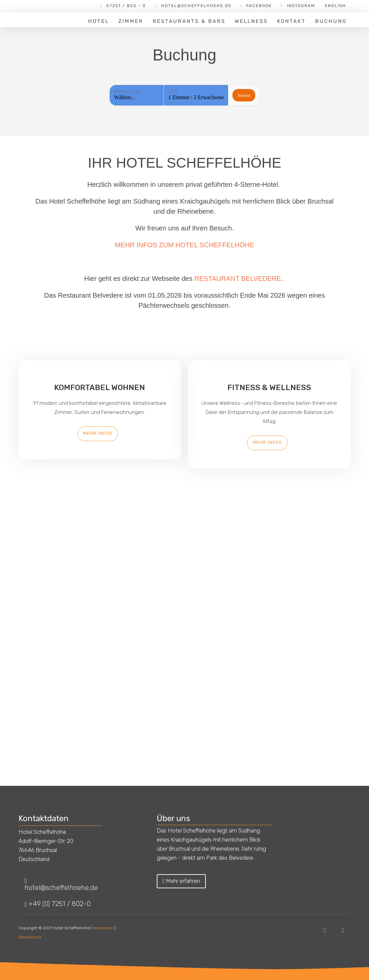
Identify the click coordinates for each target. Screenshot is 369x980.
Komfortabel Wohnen (100, 387)
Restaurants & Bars (189, 21)
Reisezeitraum (127, 92)
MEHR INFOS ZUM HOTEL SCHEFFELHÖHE (185, 245)
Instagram (301, 6)
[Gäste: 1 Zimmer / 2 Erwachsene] (196, 95)
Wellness (251, 21)
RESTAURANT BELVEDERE (238, 279)
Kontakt (291, 21)
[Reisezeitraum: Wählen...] (137, 95)
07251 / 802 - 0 (126, 6)
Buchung (331, 21)
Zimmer (131, 21)
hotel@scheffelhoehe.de (196, 6)
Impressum (103, 928)
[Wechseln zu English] (335, 6)
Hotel (99, 21)
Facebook (259, 6)
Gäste (173, 92)
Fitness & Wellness (269, 387)
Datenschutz (30, 937)
